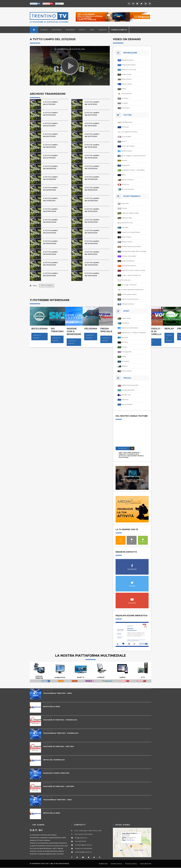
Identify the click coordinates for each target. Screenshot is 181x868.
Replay (124, 356)
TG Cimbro (125, 98)
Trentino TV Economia (129, 70)
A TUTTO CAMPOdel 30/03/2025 (92, 221)
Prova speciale (126, 352)
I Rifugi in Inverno (127, 242)
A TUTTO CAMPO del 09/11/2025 (50, 135)
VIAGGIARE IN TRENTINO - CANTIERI (59, 786)
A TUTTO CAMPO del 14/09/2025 (50, 178)
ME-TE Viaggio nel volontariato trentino (134, 156)
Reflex (123, 175)
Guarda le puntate (37, 336)
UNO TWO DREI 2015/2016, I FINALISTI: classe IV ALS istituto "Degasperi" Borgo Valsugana (131, 455)
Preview (124, 347)
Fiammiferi (125, 227)
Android (143, 539)
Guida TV (82, 30)
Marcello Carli (126, 395)
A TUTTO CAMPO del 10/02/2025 (50, 264)
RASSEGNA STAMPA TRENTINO (56, 773)
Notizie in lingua (127, 84)
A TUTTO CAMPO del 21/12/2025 (50, 103)
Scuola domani (126, 93)
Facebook (132, 565)
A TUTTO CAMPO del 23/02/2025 (50, 253)
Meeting (124, 160)
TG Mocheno (126, 108)
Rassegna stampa (127, 60)
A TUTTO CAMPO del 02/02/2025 (92, 264)
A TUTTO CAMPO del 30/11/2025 (92, 114)
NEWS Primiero (126, 79)
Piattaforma (57, 30)
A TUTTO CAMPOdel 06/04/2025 (50, 221)
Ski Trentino (125, 361)
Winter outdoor (127, 371)
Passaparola (125, 165)
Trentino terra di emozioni (130, 299)
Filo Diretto (125, 127)
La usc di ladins (126, 137)
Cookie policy (116, 864)
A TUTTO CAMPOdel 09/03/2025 (50, 242)
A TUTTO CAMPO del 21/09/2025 (92, 167)
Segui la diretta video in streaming (132, 480)
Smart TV (121, 539)
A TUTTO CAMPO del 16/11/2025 (92, 124)
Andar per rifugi (126, 218)
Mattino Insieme (127, 151)
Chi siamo (44, 30)
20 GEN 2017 (123, 448)
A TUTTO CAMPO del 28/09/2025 (50, 167)
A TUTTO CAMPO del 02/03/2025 (92, 242)
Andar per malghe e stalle (130, 213)
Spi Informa (125, 184)
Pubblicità (103, 30)
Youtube (132, 598)
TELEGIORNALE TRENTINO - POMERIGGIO (61, 733)
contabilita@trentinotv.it (83, 845)
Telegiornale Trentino (128, 65)
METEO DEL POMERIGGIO (54, 760)
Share (92, 30)
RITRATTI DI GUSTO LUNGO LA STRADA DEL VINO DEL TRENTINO (134, 270)
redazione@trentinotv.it (83, 852)
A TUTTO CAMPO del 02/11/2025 (92, 135)
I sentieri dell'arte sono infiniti (131, 246)
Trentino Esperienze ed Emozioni (132, 290)
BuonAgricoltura (127, 122)
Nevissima (125, 337)
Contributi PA (146, 864)
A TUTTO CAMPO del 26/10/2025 (50, 146)
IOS (132, 539)
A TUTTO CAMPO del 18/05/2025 (92, 189)
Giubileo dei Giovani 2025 (130, 385)
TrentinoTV (125, 400)
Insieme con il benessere (130, 328)
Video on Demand (47, 286)
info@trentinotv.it (81, 838)
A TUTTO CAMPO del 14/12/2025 (92, 103)
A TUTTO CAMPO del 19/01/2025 (92, 274)
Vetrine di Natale (127, 404)
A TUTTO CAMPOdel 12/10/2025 (50, 157)
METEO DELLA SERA (52, 706)
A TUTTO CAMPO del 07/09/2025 (92, 178)
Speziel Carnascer (127, 180)
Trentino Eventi (126, 74)
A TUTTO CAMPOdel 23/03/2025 (50, 232)
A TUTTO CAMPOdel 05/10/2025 (92, 157)
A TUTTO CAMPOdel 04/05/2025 (92, 199)
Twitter (132, 582)
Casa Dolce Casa (127, 223)
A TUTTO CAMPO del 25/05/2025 (50, 189)
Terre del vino (126, 280)
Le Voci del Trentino (128, 146)
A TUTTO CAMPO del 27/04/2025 (50, 210)
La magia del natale (128, 390)
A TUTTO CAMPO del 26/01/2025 (50, 274)
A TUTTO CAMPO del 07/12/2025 (50, 114)
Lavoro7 (124, 141)
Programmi (70, 30)
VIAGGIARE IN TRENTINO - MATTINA (58, 746)
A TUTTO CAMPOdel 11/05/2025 (50, 199)
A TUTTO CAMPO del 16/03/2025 (92, 232)
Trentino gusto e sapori (129, 294)
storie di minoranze (128, 189)
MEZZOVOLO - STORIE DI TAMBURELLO (134, 333)
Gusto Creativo (126, 237)
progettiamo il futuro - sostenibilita (133, 170)
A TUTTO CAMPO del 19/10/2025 (92, 146)
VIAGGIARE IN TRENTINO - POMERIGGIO (60, 720)
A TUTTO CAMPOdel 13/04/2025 (92, 210)
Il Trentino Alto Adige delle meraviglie (134, 251)
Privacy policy (131, 864)
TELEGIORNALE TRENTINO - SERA (57, 693)
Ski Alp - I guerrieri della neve (131, 275)
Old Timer (125, 342)
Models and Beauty (128, 261)
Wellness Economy (128, 304)
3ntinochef (125, 203)
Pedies (124, 89)
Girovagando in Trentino (129, 132)
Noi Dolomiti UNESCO (129, 266)
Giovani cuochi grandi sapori (131, 232)
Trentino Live (132, 477)
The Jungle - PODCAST (129, 285)
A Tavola (124, 208)
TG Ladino (125, 103)
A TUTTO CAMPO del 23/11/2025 (50, 124)
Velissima (124, 366)
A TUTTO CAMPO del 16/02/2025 (92, 253)
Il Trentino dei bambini (129, 256)
